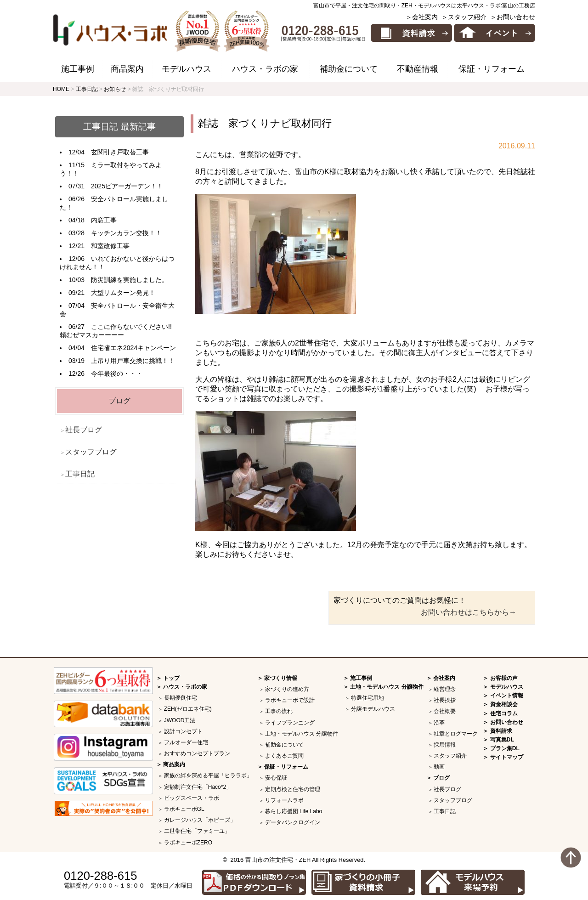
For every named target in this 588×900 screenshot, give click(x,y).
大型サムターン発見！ (123, 293)
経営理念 (445, 689)
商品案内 (127, 69)
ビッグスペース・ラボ (192, 798)
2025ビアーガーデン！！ (127, 186)
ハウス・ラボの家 (265, 69)
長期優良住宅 (181, 698)
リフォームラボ (284, 800)
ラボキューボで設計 (290, 700)
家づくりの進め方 (287, 689)
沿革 (439, 723)
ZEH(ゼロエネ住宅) (188, 709)
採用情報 (445, 745)
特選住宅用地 (367, 698)
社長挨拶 (445, 700)
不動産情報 (418, 69)
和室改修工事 (110, 246)
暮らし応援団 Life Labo (294, 811)
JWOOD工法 (180, 720)
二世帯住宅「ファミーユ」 (197, 831)
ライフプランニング (290, 723)
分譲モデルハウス (373, 709)
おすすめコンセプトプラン (197, 753)
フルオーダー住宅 (186, 742)
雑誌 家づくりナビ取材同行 (265, 123)
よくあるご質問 (284, 756)
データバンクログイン (293, 822)
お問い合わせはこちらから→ (469, 612)
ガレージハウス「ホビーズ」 (200, 820)
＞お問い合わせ (513, 17)
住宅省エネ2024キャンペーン (133, 348)
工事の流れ (279, 711)
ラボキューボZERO (188, 843)
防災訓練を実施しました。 (130, 280)
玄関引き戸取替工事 (120, 152)
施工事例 (78, 69)
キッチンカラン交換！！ (126, 233)
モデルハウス (187, 69)
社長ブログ (84, 430)
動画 (439, 767)
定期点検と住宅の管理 (293, 789)
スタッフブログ (91, 452)
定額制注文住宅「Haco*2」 (198, 787)
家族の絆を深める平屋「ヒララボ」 (208, 775)
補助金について (349, 69)
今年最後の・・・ (117, 374)
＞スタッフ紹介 (464, 17)
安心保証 (276, 778)
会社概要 (445, 711)
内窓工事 (104, 220)
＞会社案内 (422, 17)
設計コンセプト (183, 731)
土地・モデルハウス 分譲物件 (302, 734)
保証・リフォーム (492, 69)
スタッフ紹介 (450, 756)
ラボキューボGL (184, 809)
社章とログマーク (456, 734)
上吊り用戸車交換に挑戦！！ (133, 361)
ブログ (119, 401)
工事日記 (80, 474)
